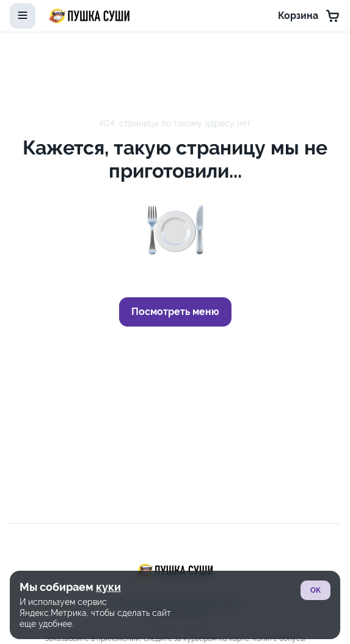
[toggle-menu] (23, 16)
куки (108, 587)
